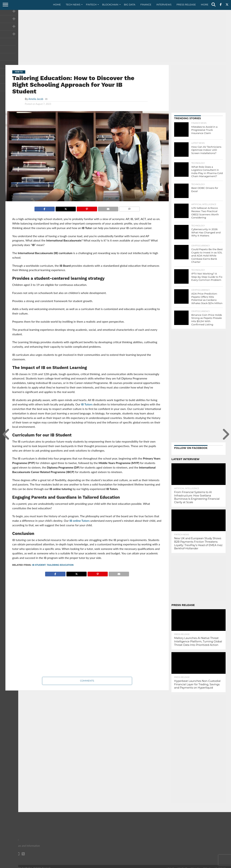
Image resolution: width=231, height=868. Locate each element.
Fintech (91, 5)
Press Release (186, 5)
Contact (182, 865)
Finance (146, 5)
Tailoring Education (60, 565)
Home (57, 5)
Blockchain (110, 5)
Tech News (73, 5)
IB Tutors (87, 404)
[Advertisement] (115, 37)
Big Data (130, 5)
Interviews (164, 5)
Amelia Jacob (36, 99)
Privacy (195, 865)
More (205, 5)
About (170, 865)
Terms (207, 865)
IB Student (39, 565)
